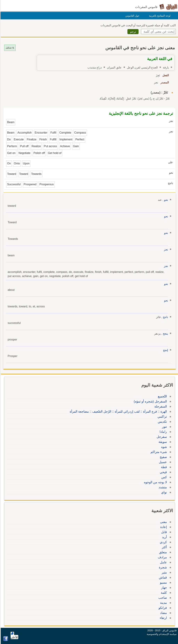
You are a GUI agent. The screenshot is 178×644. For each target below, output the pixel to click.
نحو (165, 200)
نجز (165, 249)
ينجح (165, 334)
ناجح (165, 317)
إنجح (165, 350)
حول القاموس (132, 16)
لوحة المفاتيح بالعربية (159, 16)
